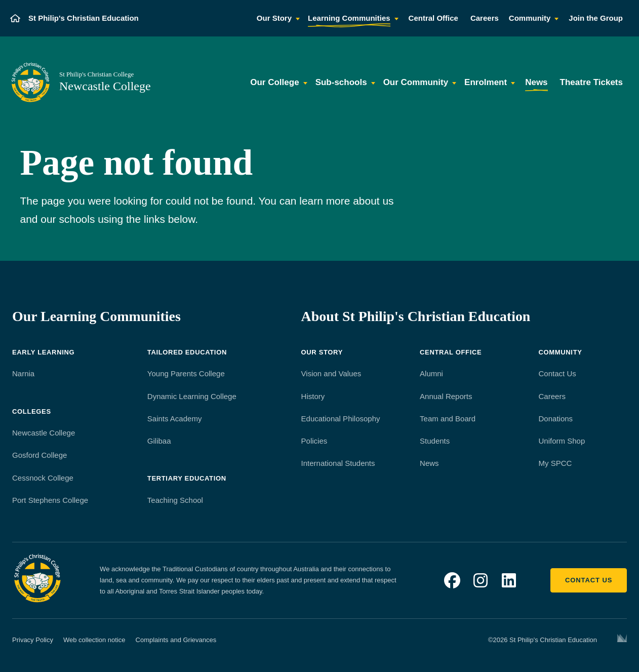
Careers (552, 396)
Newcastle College (44, 433)
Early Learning (43, 352)
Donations (556, 419)
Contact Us (557, 373)
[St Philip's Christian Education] (74, 18)
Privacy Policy (33, 640)
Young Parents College (186, 373)
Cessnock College (43, 478)
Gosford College (39, 455)
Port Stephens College (50, 500)
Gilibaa (159, 441)
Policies (314, 441)
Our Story (322, 352)
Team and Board (448, 419)
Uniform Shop (562, 441)
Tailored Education (187, 352)
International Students (338, 463)
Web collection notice (94, 640)
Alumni (431, 373)
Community (561, 352)
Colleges (32, 411)
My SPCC (555, 463)
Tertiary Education (187, 478)
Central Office (451, 352)
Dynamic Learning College (192, 396)
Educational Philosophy (341, 419)
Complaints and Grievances (176, 640)
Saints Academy (175, 419)
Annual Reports (446, 396)
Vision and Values (331, 373)
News (429, 463)
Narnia (23, 373)
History (313, 396)
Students (435, 441)
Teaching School (175, 500)
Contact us (589, 580)
